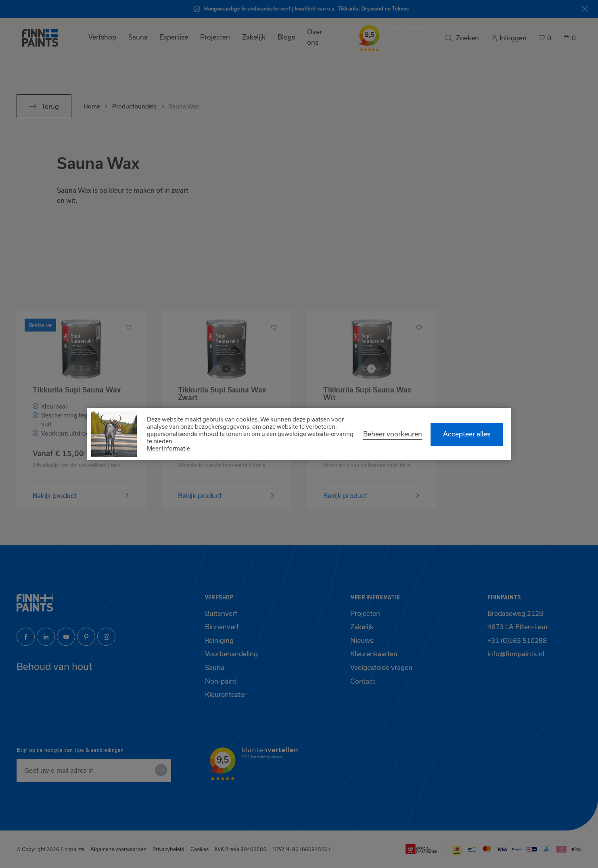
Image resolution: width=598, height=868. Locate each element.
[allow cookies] (467, 434)
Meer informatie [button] (168, 448)
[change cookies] (393, 434)
